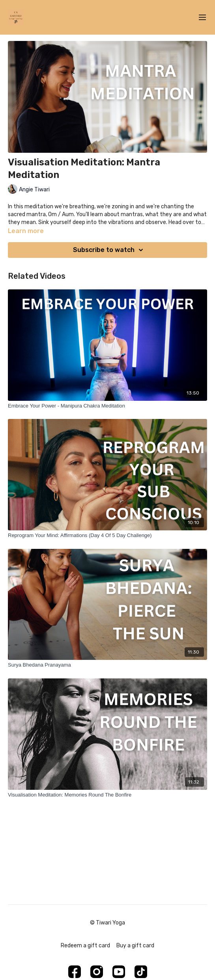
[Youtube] (119, 972)
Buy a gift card (135, 946)
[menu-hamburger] (202, 18)
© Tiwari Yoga (107, 923)
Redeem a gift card (85, 946)
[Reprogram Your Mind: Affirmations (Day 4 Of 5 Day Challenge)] (107, 535)
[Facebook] (75, 972)
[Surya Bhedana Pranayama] (107, 665)
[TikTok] (141, 972)
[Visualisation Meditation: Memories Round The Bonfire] (107, 795)
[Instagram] (97, 972)
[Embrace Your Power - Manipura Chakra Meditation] (107, 406)
